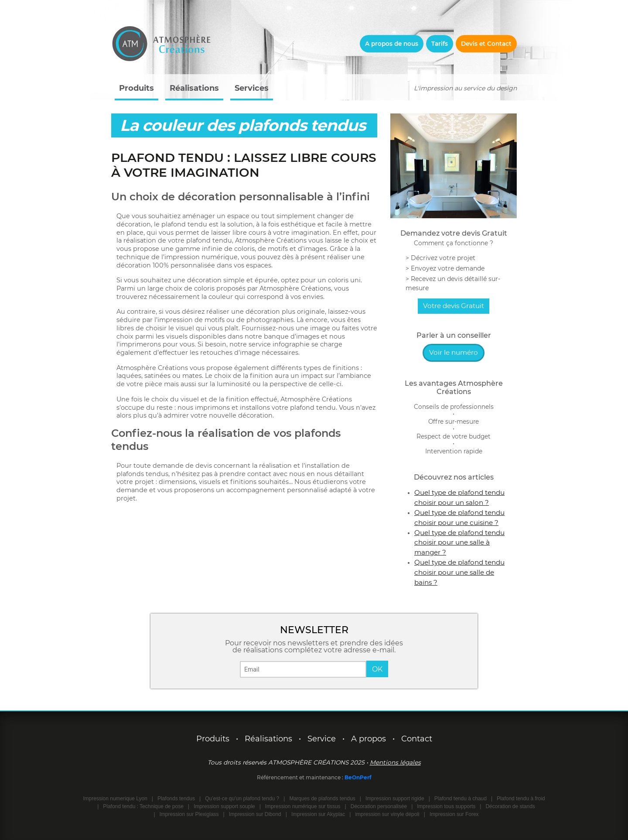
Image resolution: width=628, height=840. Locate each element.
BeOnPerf (358, 777)
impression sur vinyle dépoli (387, 814)
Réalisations (194, 88)
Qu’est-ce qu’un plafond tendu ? (242, 799)
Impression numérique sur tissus (303, 806)
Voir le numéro (454, 352)
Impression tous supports (446, 806)
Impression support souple (224, 806)
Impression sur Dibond (255, 814)
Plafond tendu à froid (521, 799)
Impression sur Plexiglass (189, 814)
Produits (137, 88)
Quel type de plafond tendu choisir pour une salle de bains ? (459, 572)
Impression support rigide (395, 799)
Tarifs (440, 44)
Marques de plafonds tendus (322, 799)
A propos (369, 739)
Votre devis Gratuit (454, 306)
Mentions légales (395, 762)
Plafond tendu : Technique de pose (143, 806)
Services (252, 88)
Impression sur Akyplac (318, 814)
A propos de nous (392, 44)
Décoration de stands (510, 806)
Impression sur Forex (454, 814)
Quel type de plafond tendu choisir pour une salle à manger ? (459, 543)
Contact (417, 739)
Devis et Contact (486, 44)
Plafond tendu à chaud (461, 799)
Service (322, 739)
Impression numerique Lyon (115, 799)
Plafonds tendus (176, 799)
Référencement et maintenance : (301, 777)
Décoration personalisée (379, 806)
